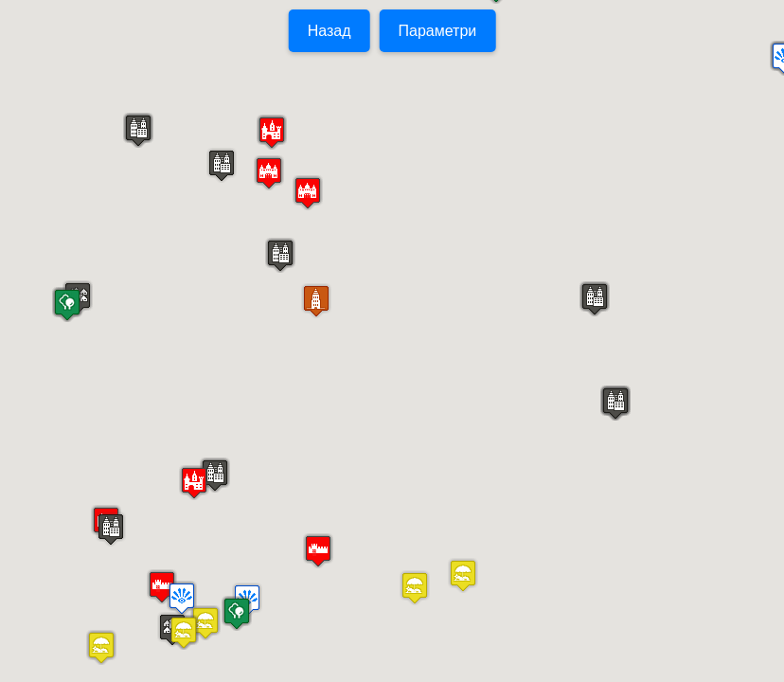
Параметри (438, 31)
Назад (330, 31)
